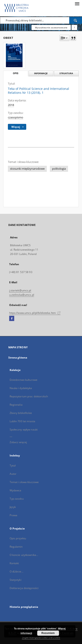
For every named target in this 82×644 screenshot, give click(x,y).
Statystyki (16, 580)
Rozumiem (48, 633)
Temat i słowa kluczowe (24, 482)
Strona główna (18, 358)
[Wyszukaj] (76, 20)
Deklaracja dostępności (24, 588)
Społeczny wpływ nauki (24, 430)
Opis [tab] (16, 73)
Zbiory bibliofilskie (21, 413)
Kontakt (14, 563)
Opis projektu (18, 538)
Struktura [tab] (66, 73)
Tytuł (13, 465)
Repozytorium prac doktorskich (29, 396)
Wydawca (16, 490)
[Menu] (77, 3)
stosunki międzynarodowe (27, 169)
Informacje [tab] (41, 73)
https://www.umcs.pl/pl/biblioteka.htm (35, 313)
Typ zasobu (17, 499)
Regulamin (16, 547)
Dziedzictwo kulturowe (24, 380)
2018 (11, 105)
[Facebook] (12, 319)
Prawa (14, 515)
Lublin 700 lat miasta (23, 421)
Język (13, 507)
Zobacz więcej (18, 442)
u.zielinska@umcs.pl (22, 295)
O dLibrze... (17, 571)
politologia (59, 169)
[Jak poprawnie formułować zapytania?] (74, 27)
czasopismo (16, 117)
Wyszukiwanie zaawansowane (51, 27)
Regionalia (16, 405)
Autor (13, 474)
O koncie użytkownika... (24, 555)
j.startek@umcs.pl (20, 290)
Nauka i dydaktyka (21, 388)
